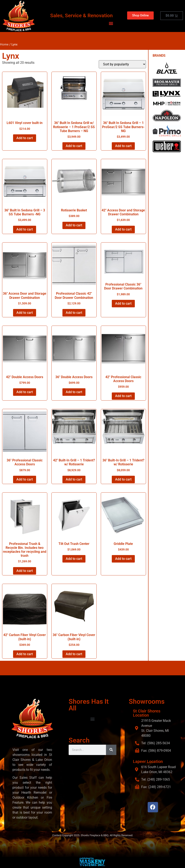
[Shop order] (122, 64)
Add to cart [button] (25, 138)
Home (4, 44)
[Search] (111, 750)
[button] (111, 23)
